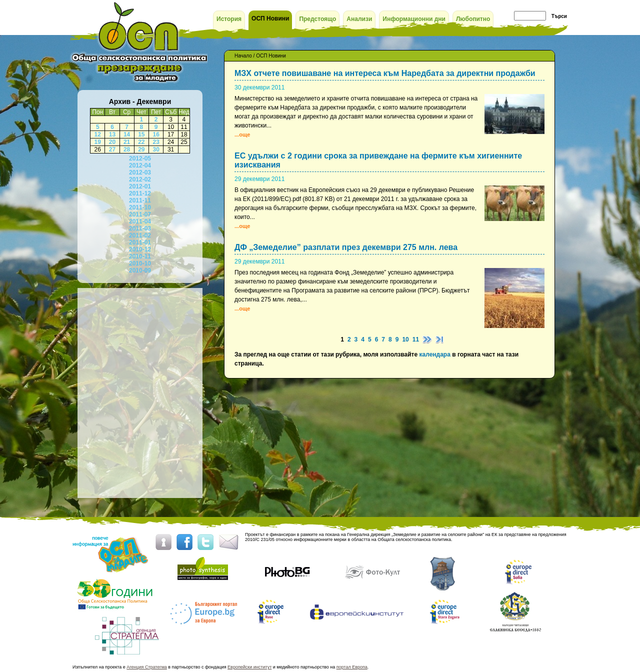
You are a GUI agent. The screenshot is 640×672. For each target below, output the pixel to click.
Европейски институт (249, 667)
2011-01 (140, 242)
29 (141, 149)
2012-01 (140, 186)
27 (112, 149)
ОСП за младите (139, 42)
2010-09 (140, 270)
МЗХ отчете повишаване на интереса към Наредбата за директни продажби (385, 73)
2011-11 (140, 200)
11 (416, 339)
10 (405, 339)
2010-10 (140, 263)
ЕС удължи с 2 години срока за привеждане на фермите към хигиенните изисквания (378, 160)
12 (98, 134)
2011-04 (140, 221)
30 (156, 149)
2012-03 (140, 172)
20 (112, 142)
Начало (243, 56)
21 (127, 142)
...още (242, 134)
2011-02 (140, 235)
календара (434, 354)
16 (156, 134)
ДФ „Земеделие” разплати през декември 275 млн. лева (346, 247)
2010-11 (140, 256)
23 (156, 142)
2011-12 (140, 193)
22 (141, 142)
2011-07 (140, 214)
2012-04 (140, 165)
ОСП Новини (271, 56)
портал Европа (352, 667)
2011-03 (140, 228)
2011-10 (140, 207)
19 (98, 142)
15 (141, 134)
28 (127, 149)
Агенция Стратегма (147, 667)
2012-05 (140, 158)
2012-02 (140, 179)
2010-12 (140, 249)
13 (112, 134)
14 (127, 134)
